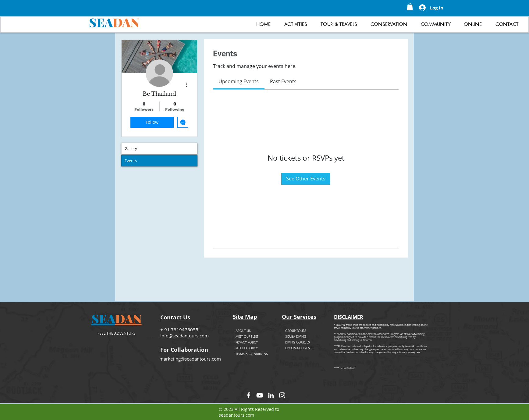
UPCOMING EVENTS (299, 348)
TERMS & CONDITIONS (252, 354)
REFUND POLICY (247, 348)
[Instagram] (282, 395)
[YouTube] (260, 395)
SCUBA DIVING (296, 336)
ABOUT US (243, 331)
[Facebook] (248, 395)
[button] (410, 7)
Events (131, 161)
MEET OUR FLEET (247, 336)
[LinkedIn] (271, 395)
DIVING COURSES (298, 342)
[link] (239, 81)
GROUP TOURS (296, 331)
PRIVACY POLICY (247, 342)
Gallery (131, 148)
